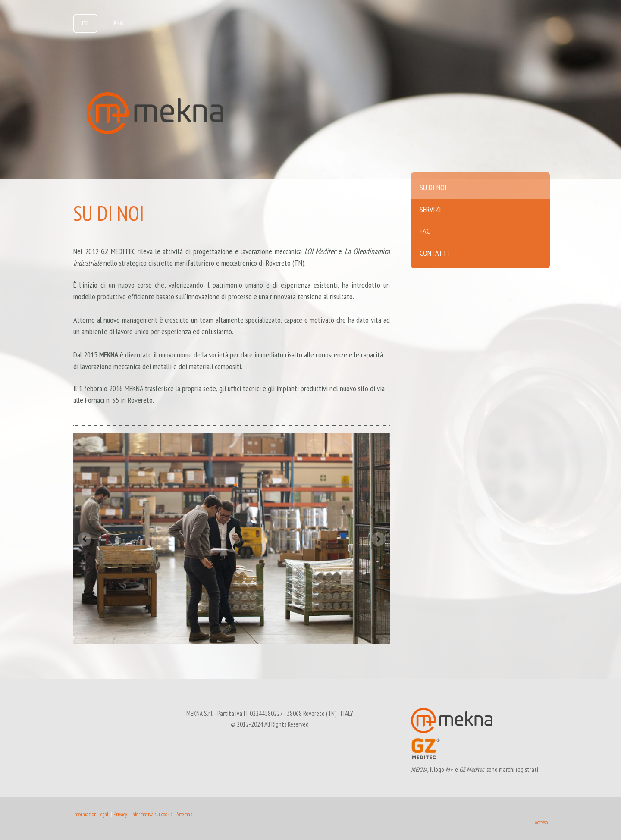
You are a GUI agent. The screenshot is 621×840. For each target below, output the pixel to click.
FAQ (425, 231)
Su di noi (433, 187)
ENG (119, 23)
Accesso (541, 823)
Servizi (430, 209)
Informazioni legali (91, 814)
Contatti (434, 253)
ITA (85, 23)
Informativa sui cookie (152, 814)
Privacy (120, 814)
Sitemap (185, 814)
